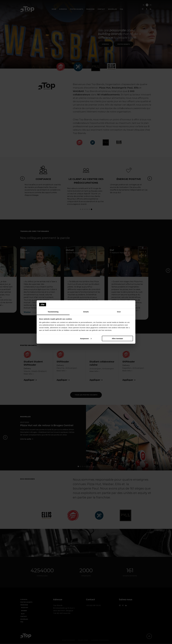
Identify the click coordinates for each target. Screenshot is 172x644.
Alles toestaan (117, 338)
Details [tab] (86, 312)
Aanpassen (86, 338)
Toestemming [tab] (53, 312)
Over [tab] (119, 312)
